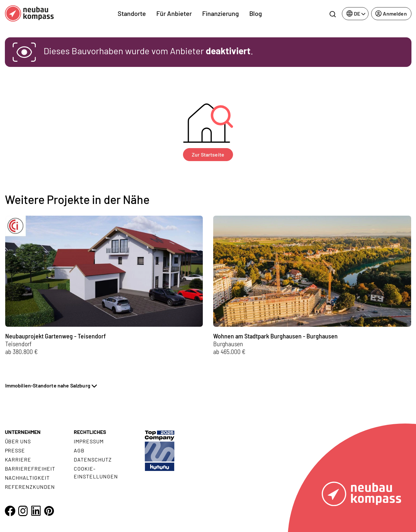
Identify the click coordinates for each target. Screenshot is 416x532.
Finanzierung (221, 13)
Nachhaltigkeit (27, 478)
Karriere (18, 459)
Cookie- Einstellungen (96, 472)
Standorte (132, 13)
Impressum (89, 441)
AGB (79, 450)
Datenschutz (93, 459)
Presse (15, 450)
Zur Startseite (208, 154)
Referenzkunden (30, 487)
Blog (256, 13)
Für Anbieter (174, 13)
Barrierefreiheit (30, 469)
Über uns (18, 441)
